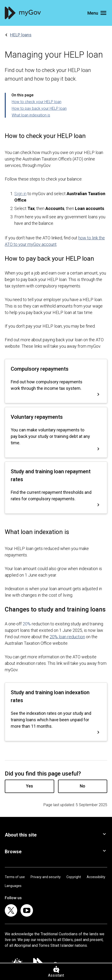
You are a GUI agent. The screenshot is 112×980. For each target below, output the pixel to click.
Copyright (74, 877)
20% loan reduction (67, 637)
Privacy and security (46, 877)
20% (27, 624)
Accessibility (96, 877)
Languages (13, 886)
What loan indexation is (31, 115)
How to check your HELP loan (37, 102)
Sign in (20, 194)
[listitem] (11, 910)
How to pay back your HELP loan (39, 108)
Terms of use (15, 877)
